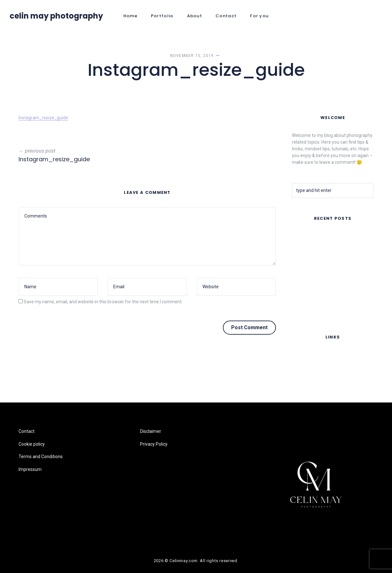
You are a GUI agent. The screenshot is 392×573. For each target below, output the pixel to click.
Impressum (303, 393)
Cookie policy (305, 367)
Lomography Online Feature (320, 308)
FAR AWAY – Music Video (317, 236)
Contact (226, 16)
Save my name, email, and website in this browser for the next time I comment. (103, 302)
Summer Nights (308, 252)
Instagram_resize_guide (43, 118)
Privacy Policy (154, 444)
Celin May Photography (56, 16)
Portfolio (162, 16)
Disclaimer (151, 431)
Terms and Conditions (314, 380)
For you (259, 16)
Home (130, 16)
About (195, 16)
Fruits (298, 292)
